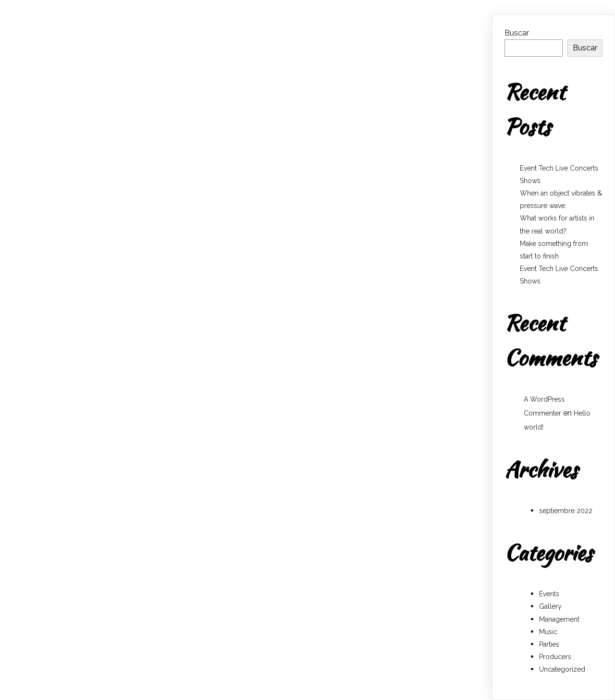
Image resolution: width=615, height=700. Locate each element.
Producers (555, 657)
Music (548, 632)
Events (549, 594)
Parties (549, 644)
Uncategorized (562, 669)
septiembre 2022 (566, 511)
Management (559, 619)
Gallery (550, 606)
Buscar (517, 33)
